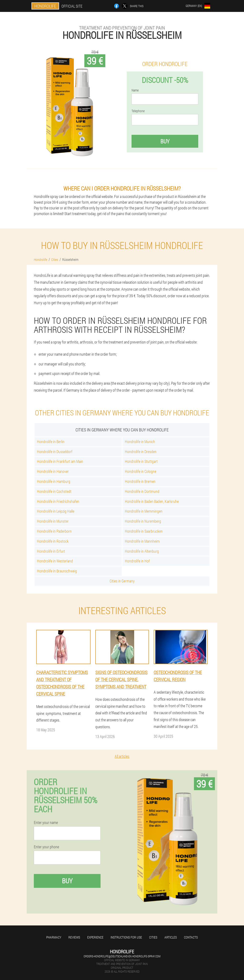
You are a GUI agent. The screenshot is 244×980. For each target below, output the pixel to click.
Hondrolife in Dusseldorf (55, 452)
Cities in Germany (122, 581)
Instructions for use (126, 937)
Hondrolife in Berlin (51, 442)
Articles (171, 937)
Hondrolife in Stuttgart (141, 461)
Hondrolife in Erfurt (51, 551)
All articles (122, 756)
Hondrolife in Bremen (140, 481)
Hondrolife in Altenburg (142, 551)
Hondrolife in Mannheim (142, 541)
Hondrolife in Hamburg (54, 481)
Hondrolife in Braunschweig (57, 571)
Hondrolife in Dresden (141, 452)
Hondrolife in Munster (53, 521)
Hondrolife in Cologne (141, 471)
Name (135, 90)
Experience (95, 937)
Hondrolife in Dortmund (142, 491)
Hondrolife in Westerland (55, 561)
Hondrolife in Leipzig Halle (56, 511)
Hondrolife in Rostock (53, 541)
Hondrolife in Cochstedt (54, 491)
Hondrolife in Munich (140, 442)
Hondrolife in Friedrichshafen (58, 501)
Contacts (191, 937)
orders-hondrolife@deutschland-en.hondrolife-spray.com (122, 956)
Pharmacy (54, 937)
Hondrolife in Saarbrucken (144, 531)
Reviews (74, 937)
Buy (165, 141)
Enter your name (46, 823)
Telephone (138, 111)
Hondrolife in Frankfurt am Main (60, 461)
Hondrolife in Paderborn (54, 531)
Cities (153, 937)
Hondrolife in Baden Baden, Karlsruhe (152, 501)
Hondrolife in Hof (137, 561)
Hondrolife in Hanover (53, 471)
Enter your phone (46, 847)
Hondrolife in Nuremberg (143, 521)
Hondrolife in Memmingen (144, 511)
